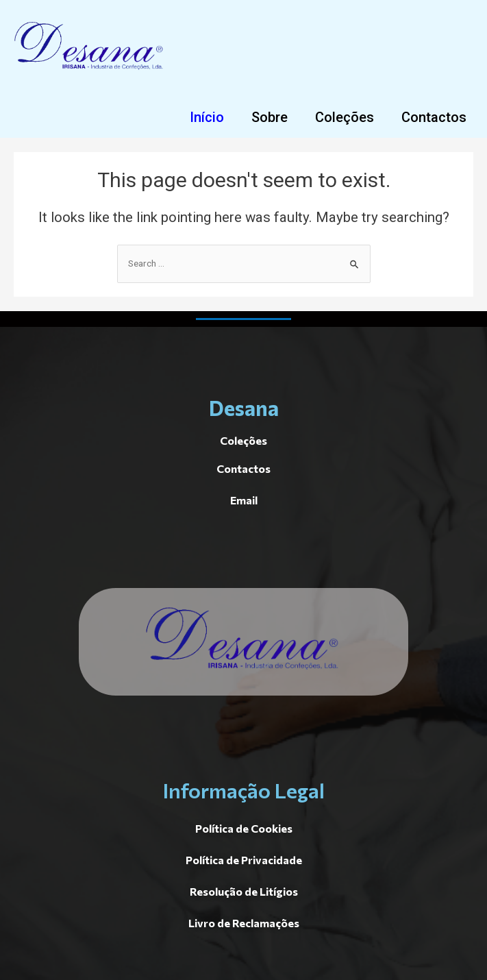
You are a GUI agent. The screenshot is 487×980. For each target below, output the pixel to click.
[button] (207, 117)
